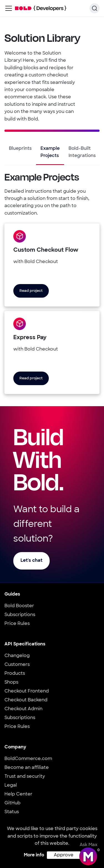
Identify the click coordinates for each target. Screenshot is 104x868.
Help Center (18, 794)
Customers (17, 665)
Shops (11, 682)
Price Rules (17, 624)
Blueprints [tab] (20, 149)
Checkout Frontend (27, 691)
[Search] (95, 8)
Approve (64, 855)
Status (12, 812)
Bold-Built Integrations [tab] (82, 152)
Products (15, 674)
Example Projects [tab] (50, 152)
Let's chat (31, 561)
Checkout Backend (26, 700)
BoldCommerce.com (28, 759)
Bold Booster (19, 606)
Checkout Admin (23, 709)
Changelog (17, 656)
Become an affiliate (27, 768)
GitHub (12, 803)
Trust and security (25, 777)
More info (34, 855)
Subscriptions (20, 615)
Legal (11, 785)
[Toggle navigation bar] (9, 8)
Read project (31, 291)
